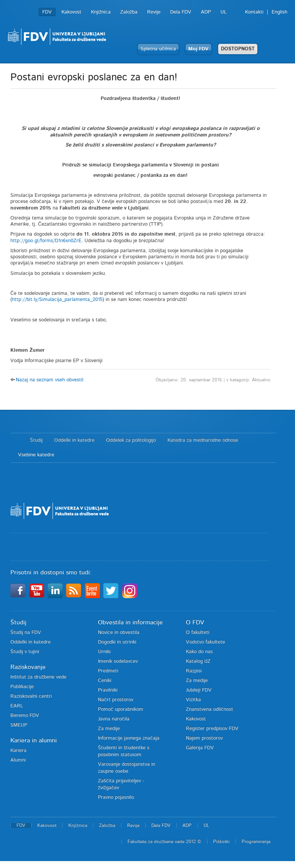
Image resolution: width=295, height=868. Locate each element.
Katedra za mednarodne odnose (203, 440)
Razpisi (194, 671)
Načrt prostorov (116, 700)
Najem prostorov (204, 738)
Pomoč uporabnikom (121, 709)
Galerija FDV (200, 748)
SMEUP (19, 725)
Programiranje (256, 841)
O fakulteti (198, 633)
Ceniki (105, 681)
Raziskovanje (28, 667)
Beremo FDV (25, 716)
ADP (206, 12)
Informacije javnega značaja (129, 738)
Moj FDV (198, 49)
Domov (16, 441)
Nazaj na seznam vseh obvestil (50, 380)
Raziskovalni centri (31, 696)
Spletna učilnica (158, 49)
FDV (47, 12)
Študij (36, 440)
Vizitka (193, 700)
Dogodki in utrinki (117, 642)
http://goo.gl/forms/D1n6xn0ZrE (46, 241)
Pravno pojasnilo (116, 797)
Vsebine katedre (36, 455)
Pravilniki (108, 690)
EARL (17, 706)
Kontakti (254, 12)
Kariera (18, 751)
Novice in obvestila (119, 633)
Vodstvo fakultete (206, 642)
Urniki (104, 652)
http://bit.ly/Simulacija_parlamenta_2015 (57, 300)
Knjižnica (101, 12)
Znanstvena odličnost (210, 709)
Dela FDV (181, 12)
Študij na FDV (26, 633)
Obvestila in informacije (130, 622)
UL (224, 12)
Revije (154, 12)
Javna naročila (114, 719)
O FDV (195, 622)
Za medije (109, 729)
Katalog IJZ (198, 661)
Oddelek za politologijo (131, 440)
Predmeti (108, 671)
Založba (129, 12)
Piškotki (221, 841)
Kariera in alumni (34, 740)
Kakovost (71, 12)
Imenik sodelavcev (118, 661)
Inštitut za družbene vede (38, 677)
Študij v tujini (25, 652)
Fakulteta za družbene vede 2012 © (164, 841)
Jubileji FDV (199, 690)
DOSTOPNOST (238, 49)
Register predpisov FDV (212, 729)
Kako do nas (199, 652)
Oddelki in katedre (74, 440)
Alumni (18, 760)
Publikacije (22, 687)
